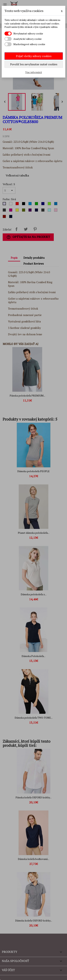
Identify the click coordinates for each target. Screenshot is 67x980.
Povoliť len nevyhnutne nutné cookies (34, 64)
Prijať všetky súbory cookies (34, 56)
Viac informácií (34, 72)
